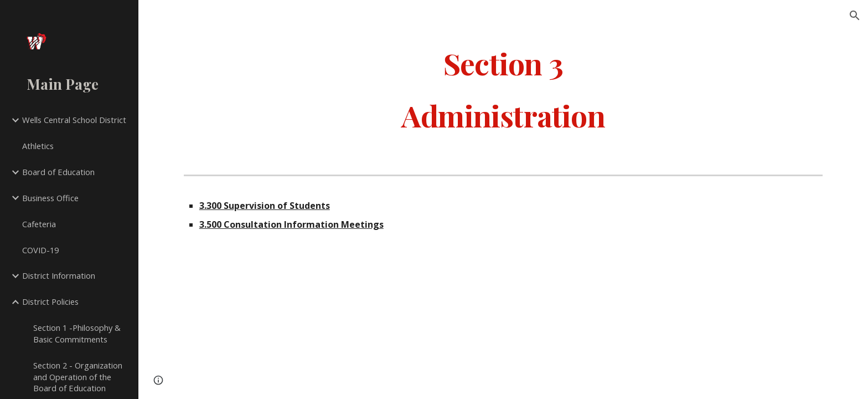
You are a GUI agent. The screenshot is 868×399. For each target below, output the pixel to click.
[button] (855, 16)
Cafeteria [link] (39, 224)
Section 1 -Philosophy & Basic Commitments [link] (77, 333)
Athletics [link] (38, 146)
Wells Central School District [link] (74, 120)
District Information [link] (59, 275)
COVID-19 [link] (40, 250)
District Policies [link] (50, 301)
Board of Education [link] (58, 172)
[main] (503, 89)
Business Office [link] (50, 198)
